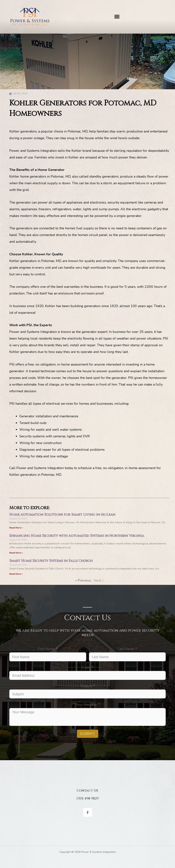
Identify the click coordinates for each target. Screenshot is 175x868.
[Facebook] (88, 812)
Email (86, 667)
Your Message (86, 705)
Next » (99, 580)
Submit (88, 734)
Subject (86, 686)
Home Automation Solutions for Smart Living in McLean (62, 515)
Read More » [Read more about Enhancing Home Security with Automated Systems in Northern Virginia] (16, 553)
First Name (46, 649)
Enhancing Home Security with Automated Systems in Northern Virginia (77, 536)
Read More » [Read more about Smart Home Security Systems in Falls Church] (16, 574)
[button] (117, 17)
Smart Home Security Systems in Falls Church (51, 561)
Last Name (126, 649)
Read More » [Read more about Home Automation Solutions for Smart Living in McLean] (16, 528)
